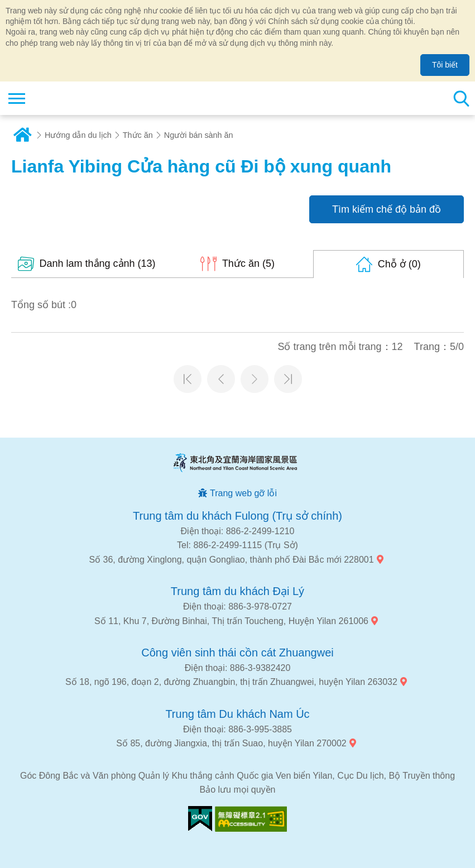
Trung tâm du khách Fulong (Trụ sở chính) (237, 516)
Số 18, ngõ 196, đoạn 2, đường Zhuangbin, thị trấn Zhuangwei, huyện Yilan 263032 (231, 682)
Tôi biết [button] (445, 65)
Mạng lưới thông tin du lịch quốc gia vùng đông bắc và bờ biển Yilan (76, 98)
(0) (399, 264)
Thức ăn (138, 135)
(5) (248, 263)
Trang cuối (288, 379)
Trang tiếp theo (255, 379)
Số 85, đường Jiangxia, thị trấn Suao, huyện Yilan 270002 (231, 743)
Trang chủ (22, 135)
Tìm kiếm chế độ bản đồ (387, 209)
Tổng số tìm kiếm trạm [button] (461, 98)
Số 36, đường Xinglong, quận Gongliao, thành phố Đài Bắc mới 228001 (231, 560)
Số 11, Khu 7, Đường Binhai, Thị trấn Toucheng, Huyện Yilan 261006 (231, 621)
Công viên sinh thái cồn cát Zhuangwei (237, 653)
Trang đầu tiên (188, 379)
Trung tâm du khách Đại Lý (237, 591)
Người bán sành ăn (199, 135)
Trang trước (221, 379)
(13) (98, 263)
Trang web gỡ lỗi (243, 493)
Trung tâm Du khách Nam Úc (237, 714)
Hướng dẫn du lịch (78, 135)
